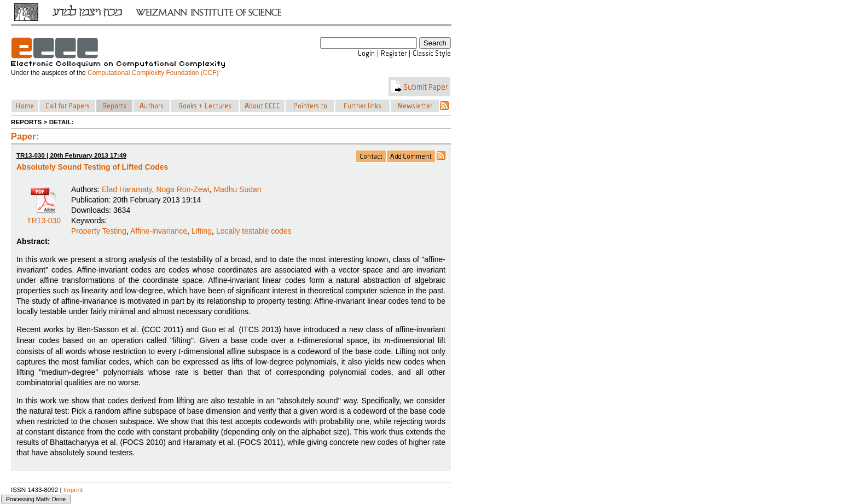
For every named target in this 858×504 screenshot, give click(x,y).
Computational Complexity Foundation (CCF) (153, 73)
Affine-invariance (159, 231)
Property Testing (99, 231)
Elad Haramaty (127, 189)
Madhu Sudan (237, 189)
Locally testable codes (254, 231)
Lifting (202, 231)
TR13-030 (44, 217)
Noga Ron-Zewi (182, 189)
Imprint (73, 489)
